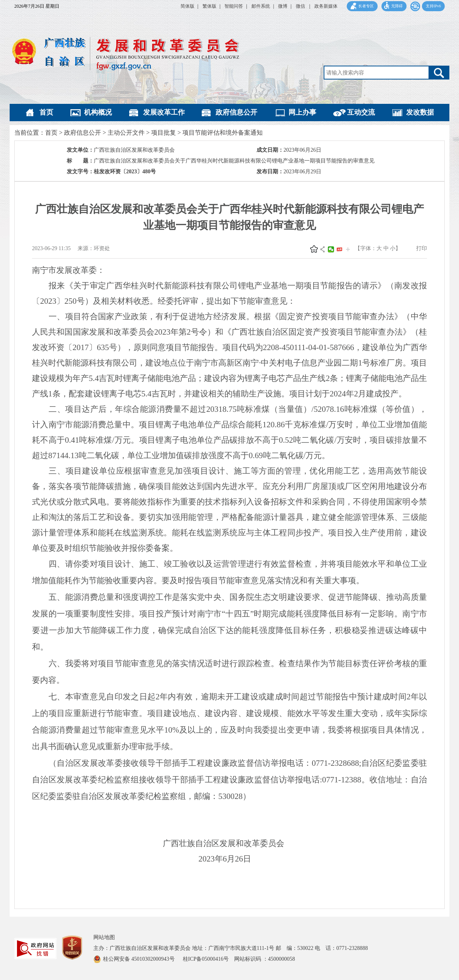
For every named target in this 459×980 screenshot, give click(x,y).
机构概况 (98, 112)
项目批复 (164, 133)
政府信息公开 (236, 112)
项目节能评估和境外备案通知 (223, 133)
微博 (283, 6)
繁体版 (209, 6)
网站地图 (104, 937)
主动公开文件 (126, 133)
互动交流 (361, 112)
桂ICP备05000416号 (209, 959)
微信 (301, 6)
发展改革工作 (164, 112)
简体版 (187, 6)
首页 (46, 112)
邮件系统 (261, 6)
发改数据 (420, 112)
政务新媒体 (326, 6)
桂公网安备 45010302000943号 (139, 959)
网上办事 (302, 112)
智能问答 (234, 6)
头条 (339, 249)
